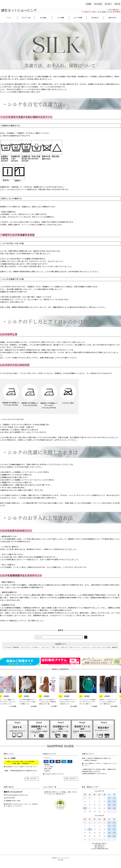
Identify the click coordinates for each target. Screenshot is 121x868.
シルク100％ (8, 647)
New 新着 (43, 18)
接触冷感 (115, 647)
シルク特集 (60, 18)
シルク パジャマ (25, 647)
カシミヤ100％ (106, 647)
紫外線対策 (16, 647)
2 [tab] (59, 712)
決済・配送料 (98, 4)
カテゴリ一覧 (26, 18)
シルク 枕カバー (35, 647)
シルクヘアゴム (96, 647)
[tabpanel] (10, 692)
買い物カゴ (108, 4)
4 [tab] (65, 712)
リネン (58, 647)
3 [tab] (62, 712)
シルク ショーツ (46, 647)
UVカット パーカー (75, 647)
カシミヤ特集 (78, 18)
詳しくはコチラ (32, 779)
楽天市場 (117, 4)
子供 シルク (64, 647)
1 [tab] (56, 712)
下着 (53, 647)
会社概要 (89, 4)
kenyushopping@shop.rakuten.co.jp (17, 795)
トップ (9, 18)
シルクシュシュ (86, 647)
